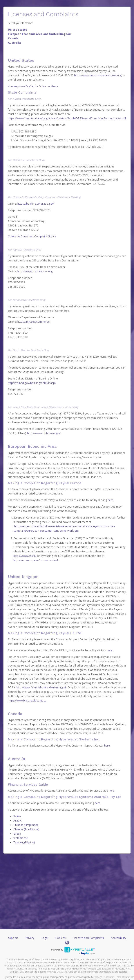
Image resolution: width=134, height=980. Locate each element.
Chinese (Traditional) (26, 829)
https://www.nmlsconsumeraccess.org (98, 75)
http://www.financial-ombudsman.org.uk (41, 687)
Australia (14, 43)
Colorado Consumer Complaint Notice (32, 236)
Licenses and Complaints (89, 938)
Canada (13, 38)
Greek (17, 834)
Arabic (17, 821)
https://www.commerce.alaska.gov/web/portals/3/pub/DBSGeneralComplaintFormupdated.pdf (67, 118)
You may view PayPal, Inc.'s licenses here (33, 86)
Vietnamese (21, 838)
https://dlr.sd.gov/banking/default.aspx (32, 383)
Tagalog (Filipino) (24, 842)
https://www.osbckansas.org (35, 271)
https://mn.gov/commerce (33, 322)
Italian (17, 816)
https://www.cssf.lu (25, 556)
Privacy (30, 938)
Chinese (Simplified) (26, 825)
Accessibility (119, 938)
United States (18, 30)
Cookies (60, 938)
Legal (45, 938)
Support (13, 938)
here (110, 500)
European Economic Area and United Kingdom (40, 34)
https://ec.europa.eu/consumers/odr (36, 560)
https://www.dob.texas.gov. (44, 433)
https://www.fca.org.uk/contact (27, 701)
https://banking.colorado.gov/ (36, 204)
